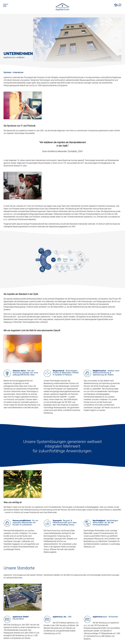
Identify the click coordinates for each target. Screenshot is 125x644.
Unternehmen (18, 72)
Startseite (7, 72)
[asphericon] (62, 10)
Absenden (105, 640)
